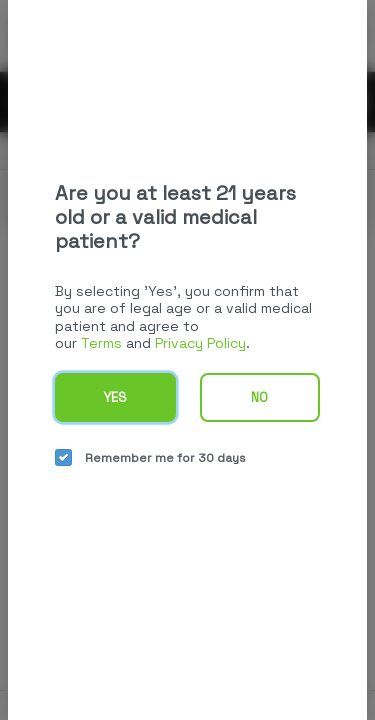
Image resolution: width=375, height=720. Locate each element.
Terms (101, 343)
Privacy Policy (200, 343)
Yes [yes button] (115, 397)
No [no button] (259, 397)
